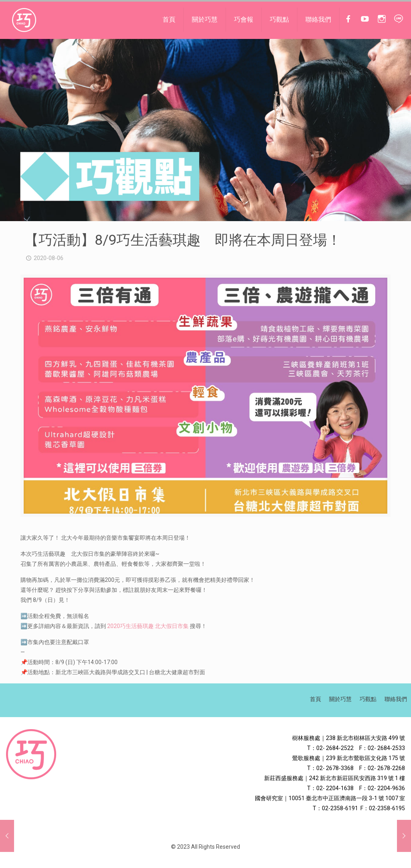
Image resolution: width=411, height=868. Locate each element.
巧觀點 (368, 699)
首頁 (315, 699)
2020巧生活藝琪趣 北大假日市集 (148, 626)
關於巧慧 (340, 699)
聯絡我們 (396, 699)
